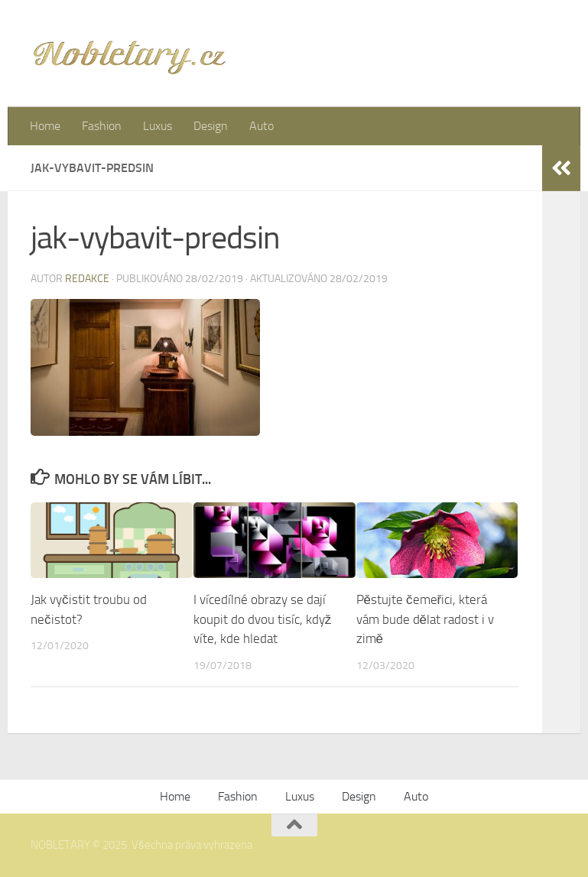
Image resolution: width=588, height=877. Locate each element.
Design (211, 126)
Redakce (87, 279)
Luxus (158, 126)
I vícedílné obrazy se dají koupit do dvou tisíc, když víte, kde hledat (263, 619)
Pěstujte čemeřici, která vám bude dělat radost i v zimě (425, 619)
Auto (262, 126)
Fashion (102, 126)
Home (45, 126)
